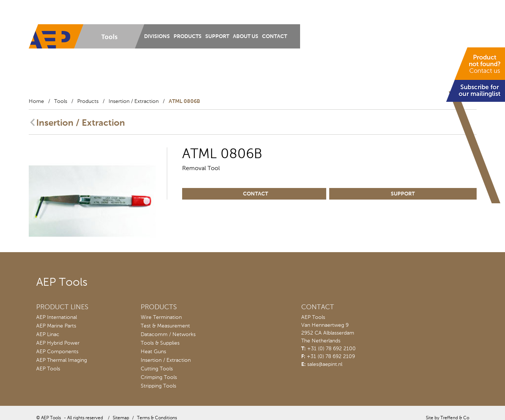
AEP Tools (48, 369)
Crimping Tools (159, 377)
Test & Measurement (165, 326)
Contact (275, 37)
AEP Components (57, 352)
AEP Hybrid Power (58, 343)
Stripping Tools (158, 386)
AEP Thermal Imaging (62, 360)
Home (36, 101)
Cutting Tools (157, 369)
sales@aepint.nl (325, 364)
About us (246, 37)
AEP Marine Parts (56, 326)
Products (188, 37)
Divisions (157, 37)
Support (217, 37)
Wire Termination (161, 317)
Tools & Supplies (160, 343)
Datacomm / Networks (168, 335)
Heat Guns (153, 352)
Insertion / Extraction (134, 101)
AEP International (57, 317)
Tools (61, 101)
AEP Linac (48, 335)
